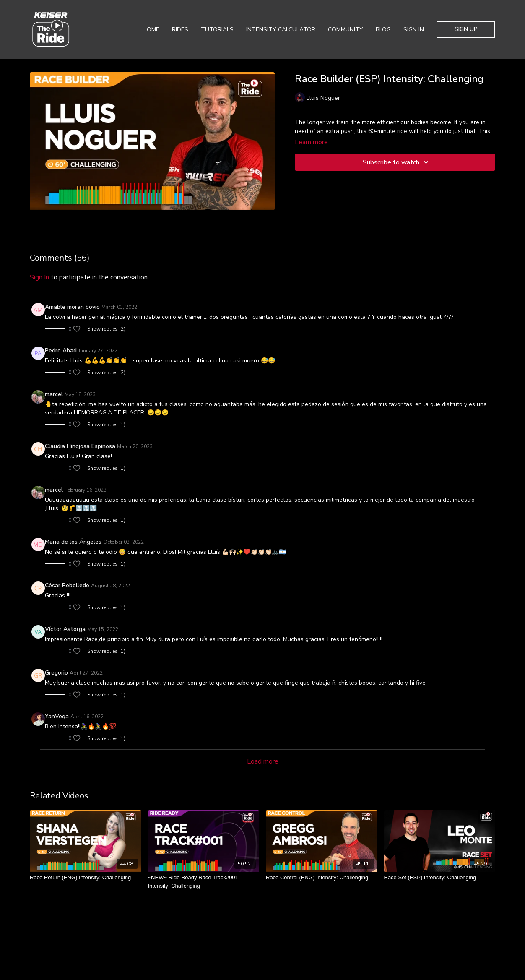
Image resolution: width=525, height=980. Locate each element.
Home (151, 30)
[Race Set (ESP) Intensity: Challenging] (440, 878)
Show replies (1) (106, 425)
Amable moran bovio (72, 307)
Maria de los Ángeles (73, 542)
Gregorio (56, 673)
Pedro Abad (61, 351)
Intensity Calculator (281, 30)
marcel (54, 394)
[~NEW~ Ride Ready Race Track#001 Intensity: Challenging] (204, 882)
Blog (383, 30)
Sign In (414, 30)
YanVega (57, 716)
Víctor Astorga (65, 629)
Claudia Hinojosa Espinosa (80, 446)
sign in (39, 277)
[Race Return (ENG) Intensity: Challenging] (86, 878)
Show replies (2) (106, 329)
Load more (263, 761)
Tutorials (217, 30)
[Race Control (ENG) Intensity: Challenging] (322, 878)
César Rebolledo (67, 585)
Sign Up (466, 29)
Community (346, 30)
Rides (180, 30)
